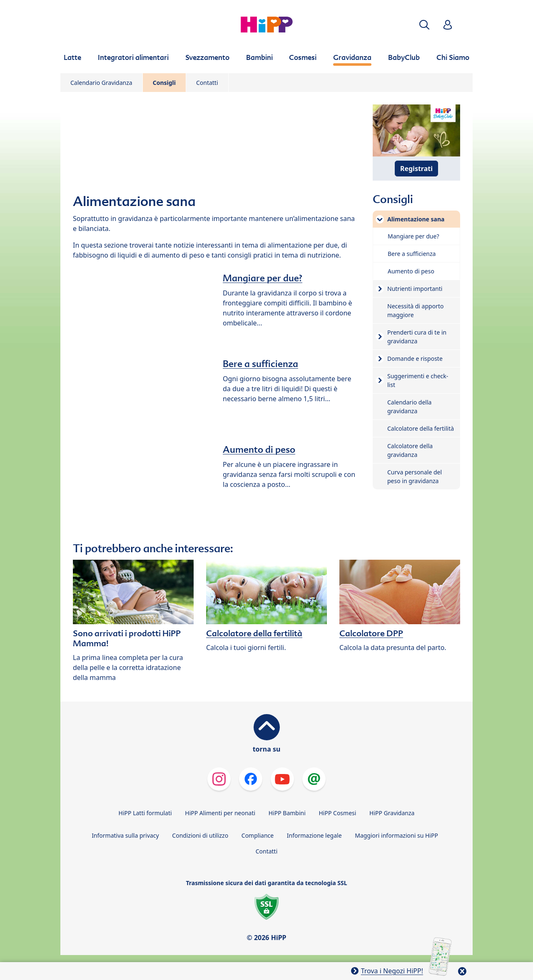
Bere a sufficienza (260, 364)
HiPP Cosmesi (337, 813)
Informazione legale (314, 835)
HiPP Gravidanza (392, 813)
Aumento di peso (259, 449)
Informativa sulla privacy (125, 835)
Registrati (416, 169)
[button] (424, 25)
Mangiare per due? (263, 278)
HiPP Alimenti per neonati (220, 813)
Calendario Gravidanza (101, 83)
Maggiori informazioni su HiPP (396, 835)
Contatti (207, 83)
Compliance (258, 835)
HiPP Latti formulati (145, 813)
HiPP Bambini (287, 813)
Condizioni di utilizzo (200, 835)
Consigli (164, 83)
